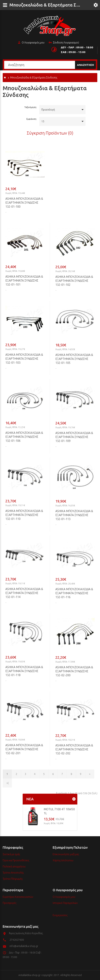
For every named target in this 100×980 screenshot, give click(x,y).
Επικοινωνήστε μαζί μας (66, 854)
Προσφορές (10, 903)
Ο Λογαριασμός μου (31, 43)
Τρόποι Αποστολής (13, 873)
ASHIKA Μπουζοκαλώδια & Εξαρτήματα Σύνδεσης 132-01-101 (24, 280)
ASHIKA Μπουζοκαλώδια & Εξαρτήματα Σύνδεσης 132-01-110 (24, 515)
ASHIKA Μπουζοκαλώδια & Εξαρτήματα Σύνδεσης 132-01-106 (24, 437)
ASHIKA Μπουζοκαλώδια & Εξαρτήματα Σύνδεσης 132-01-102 (74, 281)
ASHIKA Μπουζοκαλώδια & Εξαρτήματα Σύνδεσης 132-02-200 (74, 671)
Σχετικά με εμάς (11, 854)
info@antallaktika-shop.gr (24, 946)
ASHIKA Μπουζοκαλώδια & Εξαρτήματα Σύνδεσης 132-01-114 (24, 593)
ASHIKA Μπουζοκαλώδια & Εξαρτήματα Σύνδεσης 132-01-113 (74, 515)
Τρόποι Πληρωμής (13, 879)
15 (43, 121)
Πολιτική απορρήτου (14, 867)
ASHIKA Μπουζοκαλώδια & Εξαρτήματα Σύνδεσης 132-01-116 (74, 593)
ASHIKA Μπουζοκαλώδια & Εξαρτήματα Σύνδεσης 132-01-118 (24, 671)
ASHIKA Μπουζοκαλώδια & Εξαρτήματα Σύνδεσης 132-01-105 (74, 359)
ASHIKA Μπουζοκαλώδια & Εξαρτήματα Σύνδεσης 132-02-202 (74, 749)
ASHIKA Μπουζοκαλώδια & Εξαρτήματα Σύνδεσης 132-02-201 (24, 749)
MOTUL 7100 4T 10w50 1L (59, 811)
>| (7, 783)
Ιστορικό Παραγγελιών (65, 903)
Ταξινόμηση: (30, 107)
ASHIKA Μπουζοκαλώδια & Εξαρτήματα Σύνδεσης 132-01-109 (74, 437)
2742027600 (17, 940)
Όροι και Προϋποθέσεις (16, 860)
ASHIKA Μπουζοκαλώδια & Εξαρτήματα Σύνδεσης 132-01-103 (24, 359)
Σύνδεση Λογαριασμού (64, 43)
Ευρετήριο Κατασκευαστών (18, 897)
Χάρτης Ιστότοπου (63, 860)
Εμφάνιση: (32, 119)
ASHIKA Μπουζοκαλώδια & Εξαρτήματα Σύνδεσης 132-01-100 (24, 203)
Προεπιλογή (48, 110)
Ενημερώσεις (60, 915)
